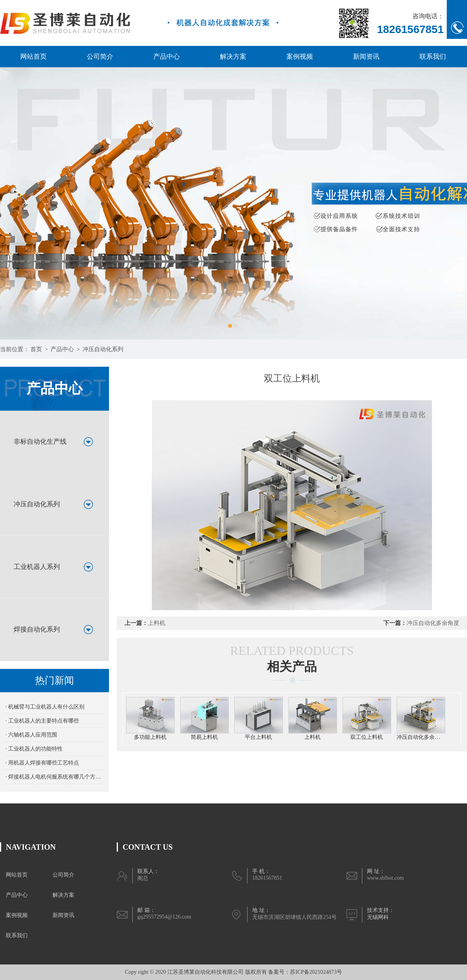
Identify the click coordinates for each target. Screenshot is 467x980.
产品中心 (167, 57)
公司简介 (100, 57)
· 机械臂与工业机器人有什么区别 (45, 707)
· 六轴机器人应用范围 (31, 735)
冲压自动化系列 (103, 349)
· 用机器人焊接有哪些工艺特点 (42, 763)
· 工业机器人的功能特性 (34, 749)
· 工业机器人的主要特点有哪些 (42, 721)
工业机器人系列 (37, 567)
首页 (36, 349)
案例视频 (300, 57)
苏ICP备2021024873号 (316, 972)
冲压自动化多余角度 (433, 623)
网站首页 (33, 57)
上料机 (157, 623)
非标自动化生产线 (40, 442)
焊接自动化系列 (37, 629)
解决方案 (233, 57)
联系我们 (433, 57)
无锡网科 (378, 917)
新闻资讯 (366, 57)
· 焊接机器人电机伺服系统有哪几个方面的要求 (54, 777)
